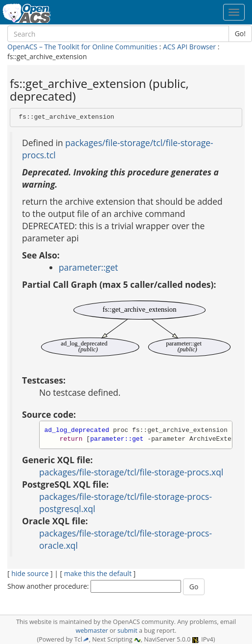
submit (127, 631)
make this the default (98, 573)
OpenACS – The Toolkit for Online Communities (82, 47)
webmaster (92, 631)
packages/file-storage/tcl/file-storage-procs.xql (131, 472)
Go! (240, 33)
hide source (30, 573)
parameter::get (88, 267)
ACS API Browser (189, 47)
